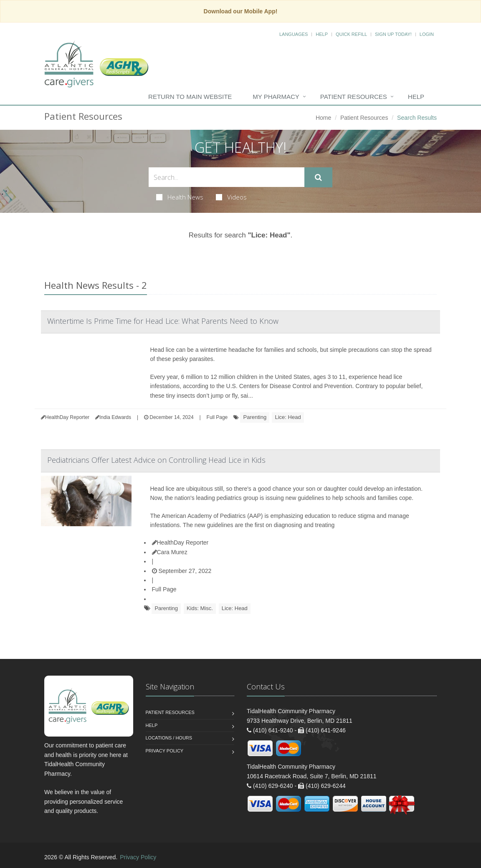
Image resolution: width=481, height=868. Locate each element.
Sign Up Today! (393, 34)
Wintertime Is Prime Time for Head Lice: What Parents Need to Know (163, 321)
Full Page (217, 417)
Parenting (255, 417)
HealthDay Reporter (180, 542)
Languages (294, 34)
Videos (231, 197)
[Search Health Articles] (227, 177)
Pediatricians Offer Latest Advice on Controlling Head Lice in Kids (156, 460)
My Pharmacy (276, 97)
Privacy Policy (165, 751)
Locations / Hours (169, 738)
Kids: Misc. (200, 608)
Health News (180, 197)
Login (427, 34)
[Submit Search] (318, 177)
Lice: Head (288, 417)
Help (322, 34)
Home (323, 118)
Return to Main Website (190, 97)
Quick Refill (351, 34)
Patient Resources (354, 97)
